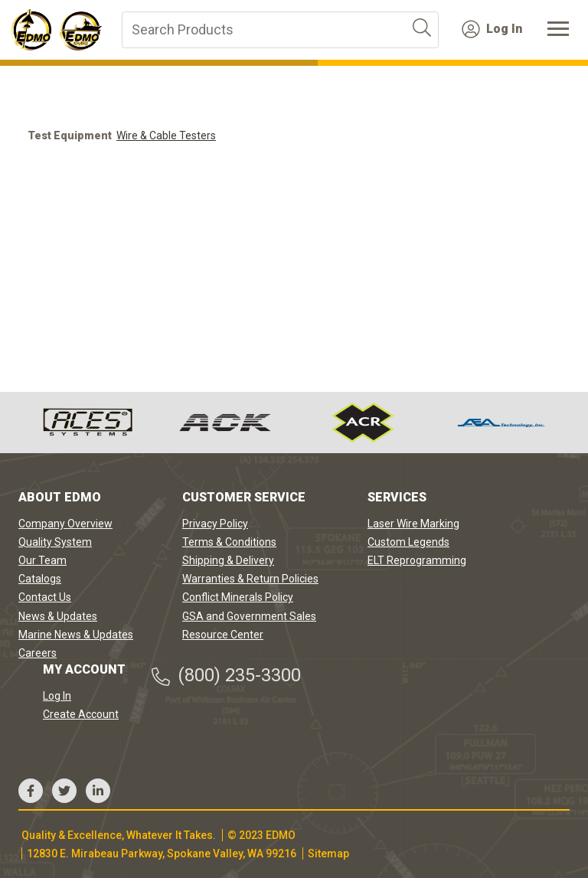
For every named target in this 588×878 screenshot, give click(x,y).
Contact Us (45, 597)
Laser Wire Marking (413, 524)
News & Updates (58, 616)
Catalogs (40, 579)
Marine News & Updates (76, 635)
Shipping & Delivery (228, 560)
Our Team (42, 560)
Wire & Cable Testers (166, 135)
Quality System (55, 542)
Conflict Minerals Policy (238, 597)
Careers (38, 653)
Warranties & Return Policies (250, 579)
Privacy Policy (215, 524)
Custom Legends (408, 542)
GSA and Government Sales (249, 616)
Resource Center (223, 635)
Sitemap (328, 854)
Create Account (81, 714)
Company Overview (65, 524)
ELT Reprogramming (417, 560)
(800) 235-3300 (225, 676)
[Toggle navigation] (558, 30)
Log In (492, 29)
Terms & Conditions (229, 542)
